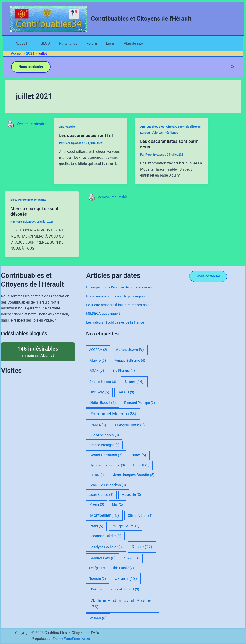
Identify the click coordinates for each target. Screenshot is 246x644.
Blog (165, 127)
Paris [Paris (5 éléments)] (96, 526)
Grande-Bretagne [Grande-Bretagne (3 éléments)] (104, 445)
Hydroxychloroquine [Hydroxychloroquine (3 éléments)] (107, 465)
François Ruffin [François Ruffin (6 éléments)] (130, 425)
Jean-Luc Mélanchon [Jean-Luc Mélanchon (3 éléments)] (108, 485)
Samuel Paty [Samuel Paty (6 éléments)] (103, 558)
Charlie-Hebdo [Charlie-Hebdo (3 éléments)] (103, 382)
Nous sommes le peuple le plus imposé (118, 296)
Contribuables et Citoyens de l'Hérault (141, 18)
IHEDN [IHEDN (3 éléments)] (97, 475)
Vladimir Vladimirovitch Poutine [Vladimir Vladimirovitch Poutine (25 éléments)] (121, 604)
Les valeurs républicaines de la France (117, 322)
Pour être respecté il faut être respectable (119, 305)
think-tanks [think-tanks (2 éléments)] (123, 568)
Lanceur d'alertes (168, 133)
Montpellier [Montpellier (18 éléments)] (104, 515)
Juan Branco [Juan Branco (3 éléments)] (101, 495)
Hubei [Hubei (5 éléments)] (139, 455)
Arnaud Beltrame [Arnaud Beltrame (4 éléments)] (130, 361)
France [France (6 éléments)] (98, 425)
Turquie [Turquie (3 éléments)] (98, 579)
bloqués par (38, 351)
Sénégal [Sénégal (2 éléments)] (97, 568)
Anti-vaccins (69, 127)
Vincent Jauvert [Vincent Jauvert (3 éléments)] (125, 589)
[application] (25, 44)
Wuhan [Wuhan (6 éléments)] (98, 618)
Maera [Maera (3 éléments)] (97, 504)
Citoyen (175, 127)
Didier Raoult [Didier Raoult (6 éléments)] (103, 403)
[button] (31, 68)
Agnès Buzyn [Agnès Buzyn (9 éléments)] (130, 350)
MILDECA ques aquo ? (104, 314)
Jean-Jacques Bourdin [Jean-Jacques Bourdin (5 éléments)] (134, 475)
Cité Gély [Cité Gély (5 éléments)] (99, 392)
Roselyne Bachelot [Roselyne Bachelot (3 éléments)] (106, 547)
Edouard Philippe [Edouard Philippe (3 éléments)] (140, 403)
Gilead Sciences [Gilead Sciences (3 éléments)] (104, 435)
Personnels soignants (35, 200)
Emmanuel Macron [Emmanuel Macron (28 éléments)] (113, 414)
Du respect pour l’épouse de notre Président (121, 287)
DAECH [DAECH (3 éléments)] (126, 392)
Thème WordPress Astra (71, 639)
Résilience (190, 133)
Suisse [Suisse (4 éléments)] (132, 558)
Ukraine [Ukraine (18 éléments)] (126, 579)
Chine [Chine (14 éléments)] (134, 382)
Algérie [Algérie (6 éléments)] (98, 360)
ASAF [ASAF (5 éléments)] (97, 371)
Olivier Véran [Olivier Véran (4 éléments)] (140, 516)
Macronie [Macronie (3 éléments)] (131, 495)
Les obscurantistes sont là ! (88, 136)
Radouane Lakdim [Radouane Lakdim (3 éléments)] (105, 536)
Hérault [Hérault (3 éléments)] (141, 465)
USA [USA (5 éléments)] (96, 589)
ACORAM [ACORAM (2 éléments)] (98, 350)
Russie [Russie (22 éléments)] (142, 547)
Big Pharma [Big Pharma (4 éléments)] (124, 371)
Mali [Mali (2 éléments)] (118, 504)
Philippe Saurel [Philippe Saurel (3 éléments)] (126, 526)
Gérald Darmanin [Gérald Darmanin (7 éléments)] (106, 455)
